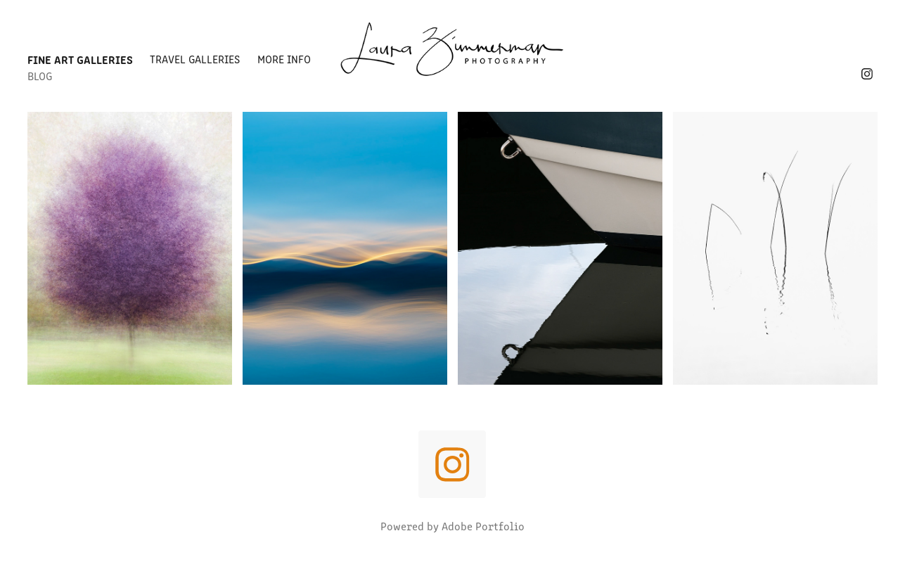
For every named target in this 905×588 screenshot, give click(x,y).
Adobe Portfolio (483, 526)
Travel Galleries (195, 59)
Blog (40, 76)
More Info (284, 59)
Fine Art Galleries (80, 59)
